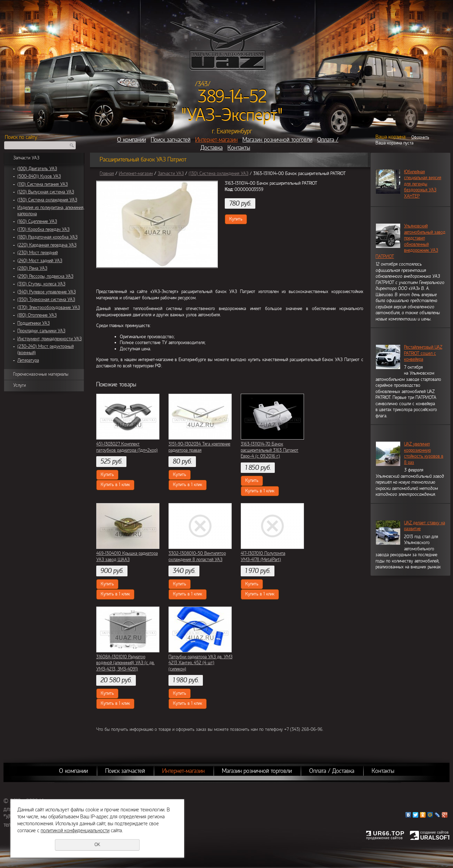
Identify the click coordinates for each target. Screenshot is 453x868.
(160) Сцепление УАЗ (37, 222)
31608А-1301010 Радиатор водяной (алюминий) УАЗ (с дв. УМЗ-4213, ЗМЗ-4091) (125, 663)
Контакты (239, 148)
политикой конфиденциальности (75, 831)
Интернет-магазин (216, 140)
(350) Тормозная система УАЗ (46, 300)
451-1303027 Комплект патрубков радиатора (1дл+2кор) (127, 447)
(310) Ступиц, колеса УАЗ (41, 284)
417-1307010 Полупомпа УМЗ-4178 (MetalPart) (263, 557)
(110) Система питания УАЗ (43, 184)
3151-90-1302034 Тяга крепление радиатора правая (199, 447)
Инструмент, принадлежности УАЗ (50, 339)
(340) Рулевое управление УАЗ (47, 292)
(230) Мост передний (38, 253)
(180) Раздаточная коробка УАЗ (47, 237)
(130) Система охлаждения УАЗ (47, 200)
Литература (28, 360)
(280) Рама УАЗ (32, 268)
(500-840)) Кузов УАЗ (39, 176)
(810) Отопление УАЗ (37, 315)
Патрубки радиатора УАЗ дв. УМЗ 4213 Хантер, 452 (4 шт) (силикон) (200, 663)
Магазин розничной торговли (277, 140)
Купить (236, 219)
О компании (131, 140)
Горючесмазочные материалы (41, 374)
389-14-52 (232, 97)
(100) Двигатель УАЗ (37, 169)
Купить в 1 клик (115, 485)
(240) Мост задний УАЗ (40, 261)
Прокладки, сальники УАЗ (41, 331)
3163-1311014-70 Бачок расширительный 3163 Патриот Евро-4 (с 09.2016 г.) (270, 450)
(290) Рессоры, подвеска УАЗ (45, 276)
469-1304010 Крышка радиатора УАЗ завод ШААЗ (127, 557)
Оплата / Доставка (332, 771)
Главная (107, 174)
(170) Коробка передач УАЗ (43, 229)
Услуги (19, 385)
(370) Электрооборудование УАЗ (49, 308)
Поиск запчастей (171, 140)
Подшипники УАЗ (34, 323)
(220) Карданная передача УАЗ (47, 245)
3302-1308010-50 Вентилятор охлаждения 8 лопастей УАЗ (197, 557)
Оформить (420, 137)
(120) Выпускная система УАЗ (46, 192)
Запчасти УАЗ (26, 158)
